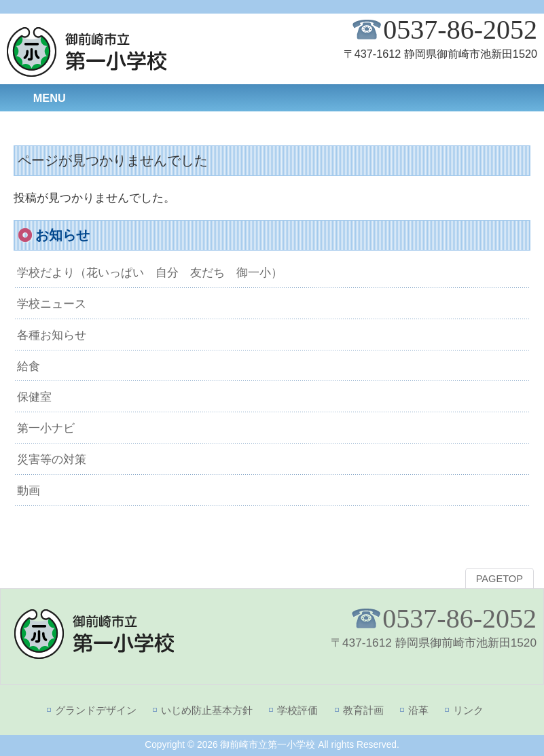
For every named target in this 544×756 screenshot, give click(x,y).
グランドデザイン (96, 710)
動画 (29, 490)
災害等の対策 (52, 459)
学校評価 (297, 710)
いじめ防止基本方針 (207, 710)
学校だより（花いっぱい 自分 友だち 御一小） (150, 272)
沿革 (418, 710)
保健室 (34, 397)
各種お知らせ (52, 335)
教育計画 (363, 710)
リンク (468, 710)
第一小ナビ (46, 428)
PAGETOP (500, 579)
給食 (29, 366)
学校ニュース (52, 304)
